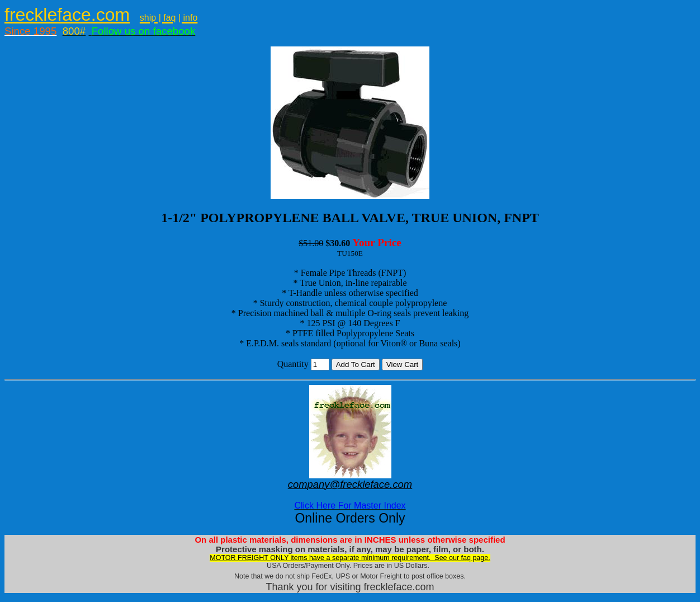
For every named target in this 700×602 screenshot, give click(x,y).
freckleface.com (67, 15)
